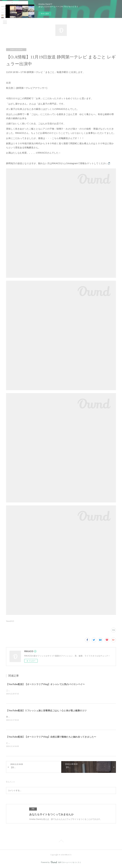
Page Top (61, 842)
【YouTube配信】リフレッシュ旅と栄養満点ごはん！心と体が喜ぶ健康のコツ (46, 711)
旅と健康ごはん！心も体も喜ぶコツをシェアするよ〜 (30, 717)
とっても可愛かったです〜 (18, 743)
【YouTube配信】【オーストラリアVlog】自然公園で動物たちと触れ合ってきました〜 (51, 737)
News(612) (10, 621)
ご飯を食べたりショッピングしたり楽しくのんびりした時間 (33, 690)
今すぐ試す (45, 14)
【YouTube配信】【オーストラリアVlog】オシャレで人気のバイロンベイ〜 (45, 684)
